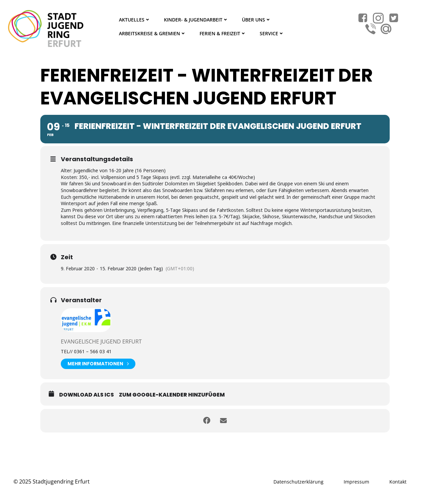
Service (272, 33)
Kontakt (398, 482)
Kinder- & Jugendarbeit (196, 20)
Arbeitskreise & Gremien (153, 33)
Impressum (356, 482)
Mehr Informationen (98, 364)
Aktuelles (135, 20)
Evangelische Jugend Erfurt (101, 341)
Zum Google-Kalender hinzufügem (172, 395)
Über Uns (256, 20)
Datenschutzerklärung (298, 482)
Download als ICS (87, 395)
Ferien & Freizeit (223, 33)
